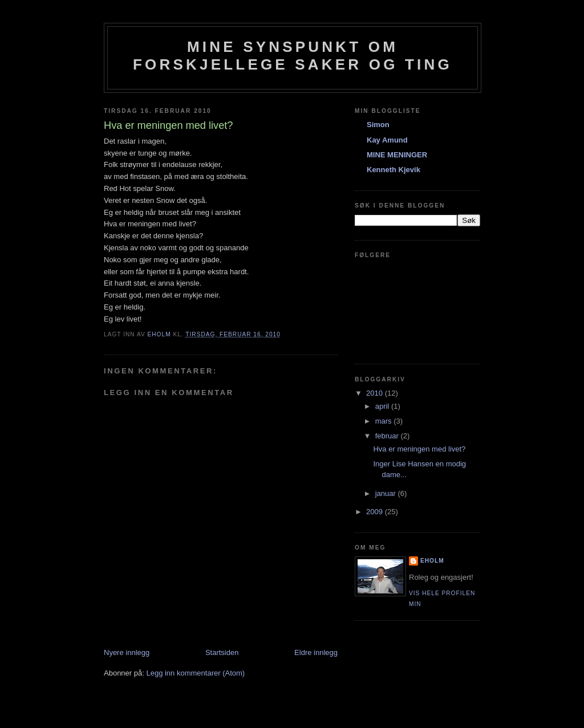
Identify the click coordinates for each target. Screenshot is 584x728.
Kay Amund (387, 140)
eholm (432, 561)
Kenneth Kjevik (394, 170)
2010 (376, 393)
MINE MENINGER (397, 155)
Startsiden (222, 652)
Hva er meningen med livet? (419, 449)
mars (385, 421)
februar (388, 436)
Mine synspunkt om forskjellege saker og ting (293, 56)
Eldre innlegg (316, 652)
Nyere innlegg (127, 652)
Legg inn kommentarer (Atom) (195, 673)
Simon (378, 125)
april (383, 406)
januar (387, 493)
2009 (376, 512)
